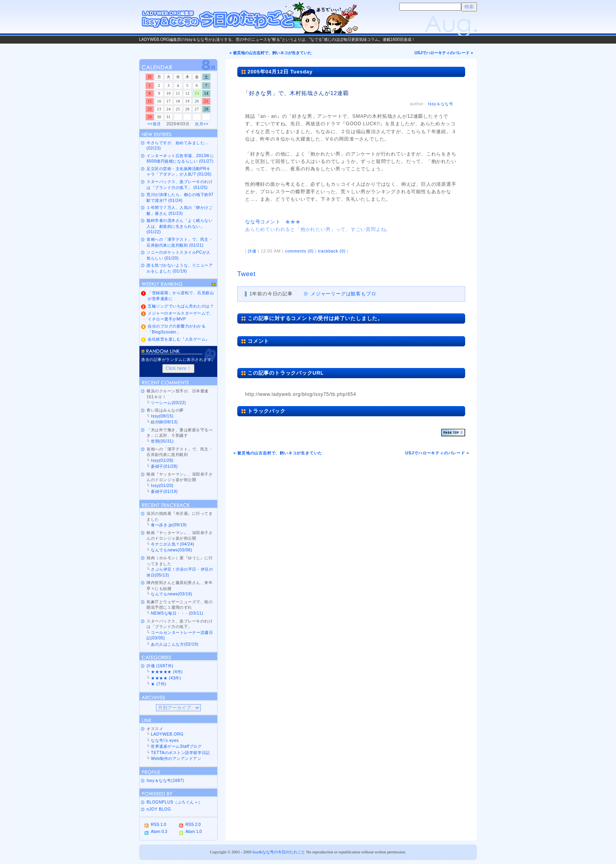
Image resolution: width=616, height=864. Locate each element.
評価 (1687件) (160, 666)
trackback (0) (332, 251)
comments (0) (299, 251)
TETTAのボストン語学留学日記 (180, 753)
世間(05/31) (162, 441)
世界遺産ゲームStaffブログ (176, 746)
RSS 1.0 (159, 825)
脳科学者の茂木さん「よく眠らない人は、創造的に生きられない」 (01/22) (180, 226)
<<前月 (154, 124)
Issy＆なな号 (441, 104)
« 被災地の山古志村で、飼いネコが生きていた (270, 53)
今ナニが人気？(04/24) (172, 544)
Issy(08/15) (162, 416)
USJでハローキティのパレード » (444, 53)
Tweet (247, 274)
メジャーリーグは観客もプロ (343, 294)
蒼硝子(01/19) (164, 491)
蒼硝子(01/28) (164, 466)
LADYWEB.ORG (167, 734)
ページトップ (453, 433)
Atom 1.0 (194, 832)
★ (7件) (159, 684)
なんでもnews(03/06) (171, 550)
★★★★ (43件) (166, 678)
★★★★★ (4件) (167, 672)
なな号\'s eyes (165, 740)
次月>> (202, 124)
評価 (252, 251)
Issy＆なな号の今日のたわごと (249, 18)
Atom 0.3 (159, 832)
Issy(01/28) (162, 460)
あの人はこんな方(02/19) (175, 644)
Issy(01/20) (162, 486)
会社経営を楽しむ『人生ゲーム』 (179, 339)
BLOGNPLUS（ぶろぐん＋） (174, 802)
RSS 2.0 (193, 825)
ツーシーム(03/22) (168, 403)
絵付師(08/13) (164, 422)
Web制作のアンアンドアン (176, 759)
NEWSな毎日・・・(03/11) (177, 613)
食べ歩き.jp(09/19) (169, 525)
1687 (178, 781)
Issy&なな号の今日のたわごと (279, 852)
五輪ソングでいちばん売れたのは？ (181, 306)
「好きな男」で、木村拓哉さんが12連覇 (296, 93)
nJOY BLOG (159, 809)
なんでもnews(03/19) (171, 594)
